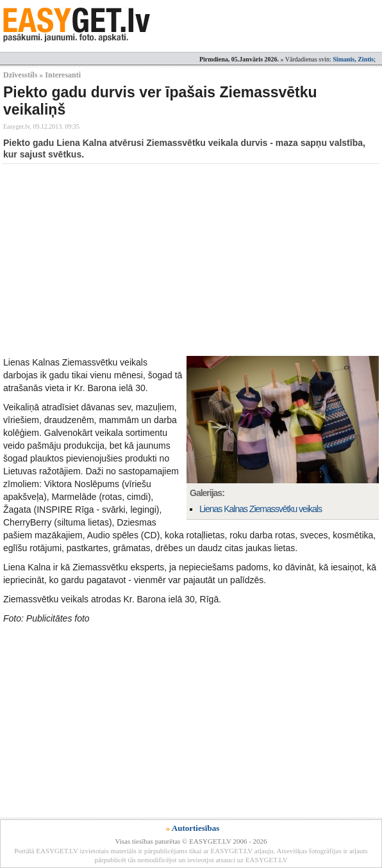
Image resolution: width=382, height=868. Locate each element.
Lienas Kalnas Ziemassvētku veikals (261, 509)
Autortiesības (195, 828)
